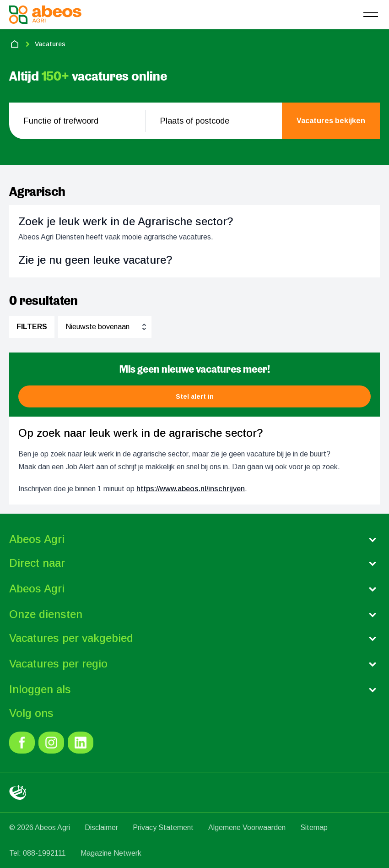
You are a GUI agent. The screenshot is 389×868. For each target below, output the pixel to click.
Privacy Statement (163, 827)
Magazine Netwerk (111, 853)
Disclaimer (101, 827)
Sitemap (314, 827)
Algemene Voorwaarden (247, 827)
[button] (194, 396)
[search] (331, 121)
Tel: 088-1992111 (38, 853)
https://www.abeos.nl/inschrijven (191, 489)
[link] (22, 743)
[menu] (371, 15)
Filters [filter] (32, 327)
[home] (15, 44)
